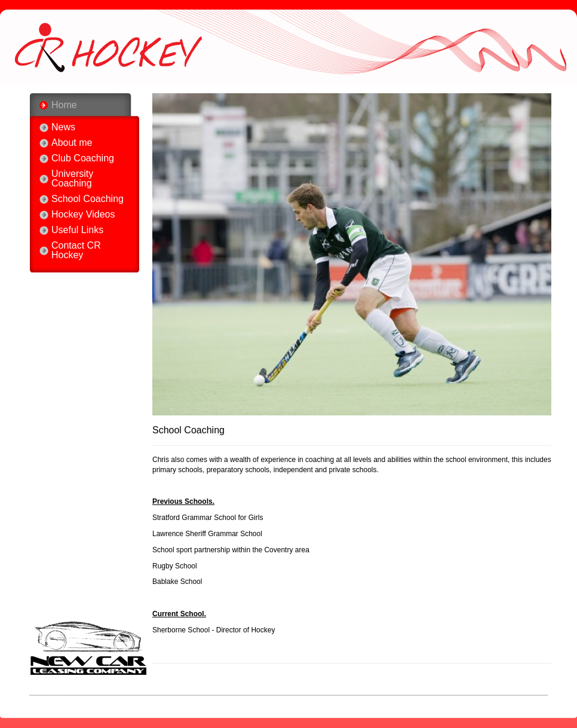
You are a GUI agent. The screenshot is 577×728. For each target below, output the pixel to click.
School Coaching (88, 199)
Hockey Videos (83, 215)
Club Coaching (83, 158)
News (63, 127)
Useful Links (77, 230)
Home (64, 105)
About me (72, 143)
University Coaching (72, 179)
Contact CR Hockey (76, 250)
